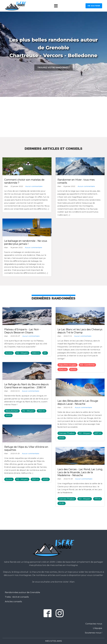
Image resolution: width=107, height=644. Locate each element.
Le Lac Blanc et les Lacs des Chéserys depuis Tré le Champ (80, 331)
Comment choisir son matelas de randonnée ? (24, 181)
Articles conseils (13, 601)
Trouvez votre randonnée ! (54, 68)
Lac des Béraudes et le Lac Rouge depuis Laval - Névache (78, 402)
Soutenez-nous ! (94, 633)
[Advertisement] (53, 117)
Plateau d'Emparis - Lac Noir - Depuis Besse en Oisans (22, 331)
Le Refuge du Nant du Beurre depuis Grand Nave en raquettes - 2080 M (26, 386)
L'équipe (98, 628)
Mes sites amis (54, 641)
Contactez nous (94, 624)
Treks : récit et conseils (17, 597)
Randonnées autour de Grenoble (22, 592)
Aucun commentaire (34, 186)
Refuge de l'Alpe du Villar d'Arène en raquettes (26, 448)
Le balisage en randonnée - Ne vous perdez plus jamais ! (26, 242)
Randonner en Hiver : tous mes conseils (76, 181)
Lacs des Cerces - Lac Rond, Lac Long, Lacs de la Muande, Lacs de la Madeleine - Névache (80, 472)
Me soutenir (94, 6)
